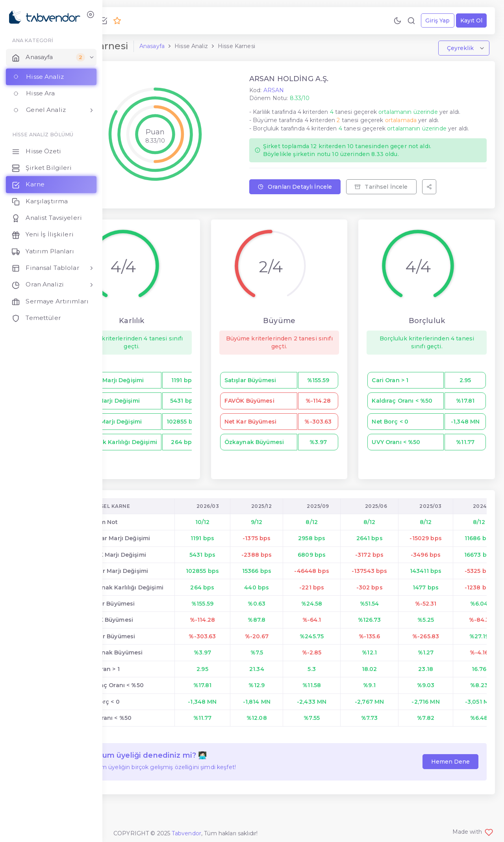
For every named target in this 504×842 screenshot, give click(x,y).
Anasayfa (202, 48)
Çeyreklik (459, 50)
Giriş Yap (435, 20)
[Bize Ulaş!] (126, 20)
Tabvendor (186, 833)
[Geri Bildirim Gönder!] (140, 20)
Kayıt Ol (469, 20)
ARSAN (302, 92)
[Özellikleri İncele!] (153, 20)
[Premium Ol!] (167, 20)
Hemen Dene (448, 780)
